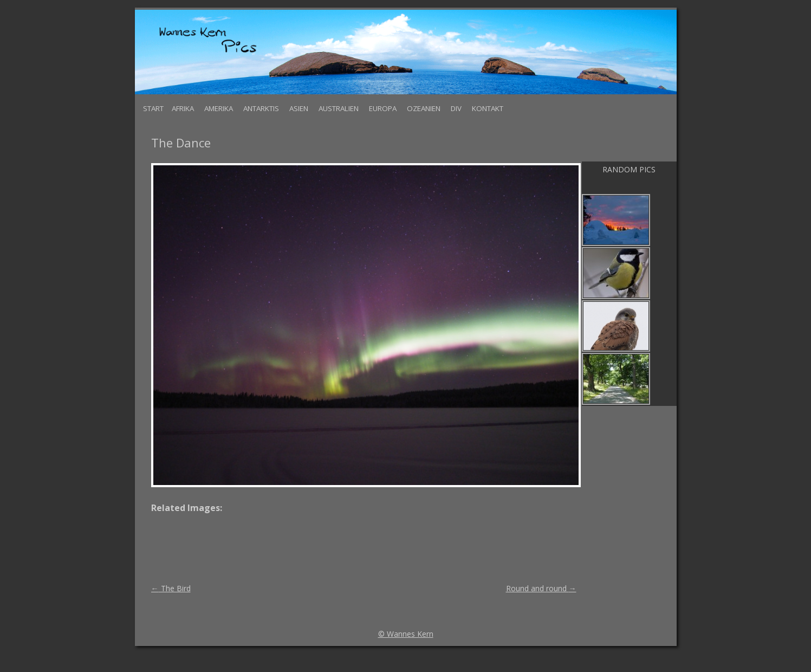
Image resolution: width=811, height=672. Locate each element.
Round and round (541, 588)
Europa (383, 108)
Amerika (219, 108)
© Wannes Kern (406, 634)
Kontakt (488, 108)
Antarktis (261, 108)
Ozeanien (424, 108)
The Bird (171, 588)
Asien (299, 108)
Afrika (183, 108)
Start (153, 108)
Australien (339, 108)
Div (456, 108)
